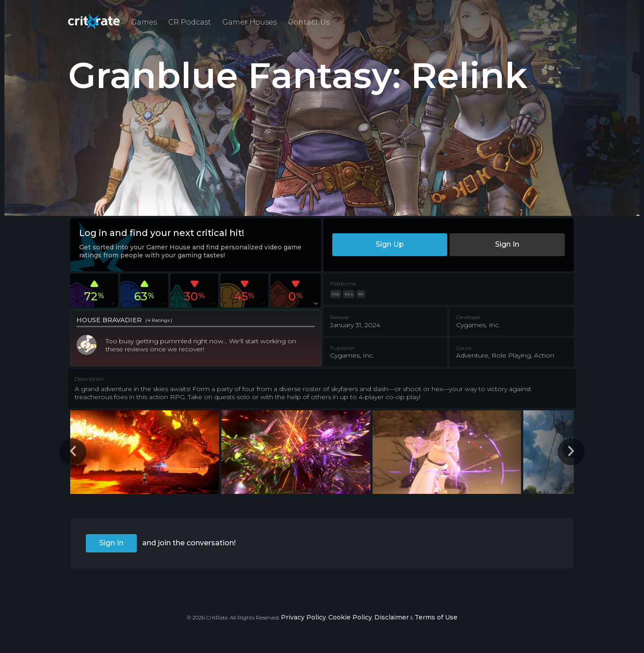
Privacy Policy (303, 617)
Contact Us (309, 22)
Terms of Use (436, 617)
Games (144, 22)
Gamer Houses (250, 22)
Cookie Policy (350, 617)
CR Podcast (190, 22)
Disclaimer (392, 617)
